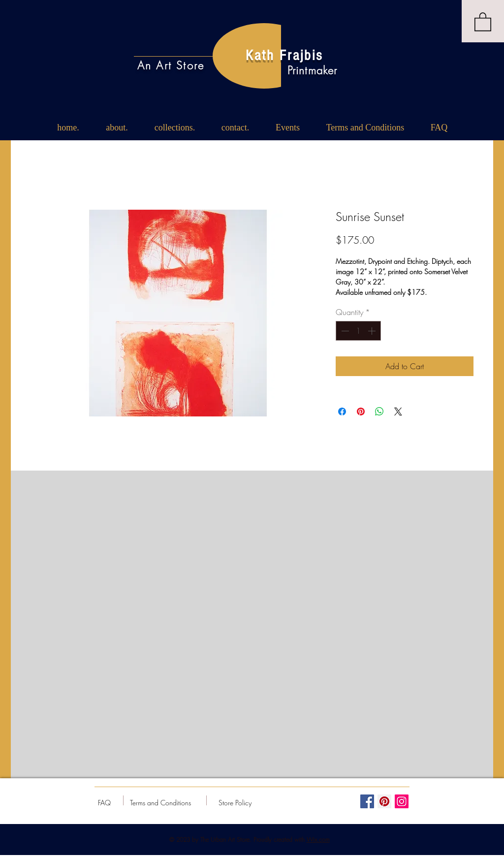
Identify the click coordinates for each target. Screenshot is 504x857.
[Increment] (373, 331)
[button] (483, 21)
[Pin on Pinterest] (361, 412)
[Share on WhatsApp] (379, 412)
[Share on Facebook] (342, 412)
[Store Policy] (235, 803)
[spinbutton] (358, 331)
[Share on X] (398, 412)
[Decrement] (344, 331)
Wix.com (318, 840)
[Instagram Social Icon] (402, 801)
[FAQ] (104, 803)
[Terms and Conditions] (160, 803)
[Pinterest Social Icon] (384, 801)
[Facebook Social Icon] (367, 801)
